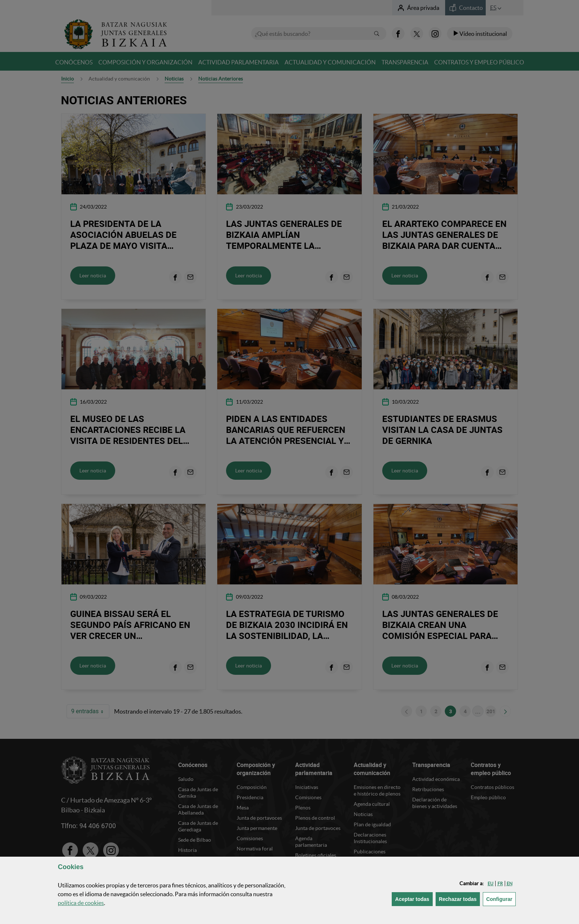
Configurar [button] (501, 899)
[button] (490, 884)
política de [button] (81, 903)
